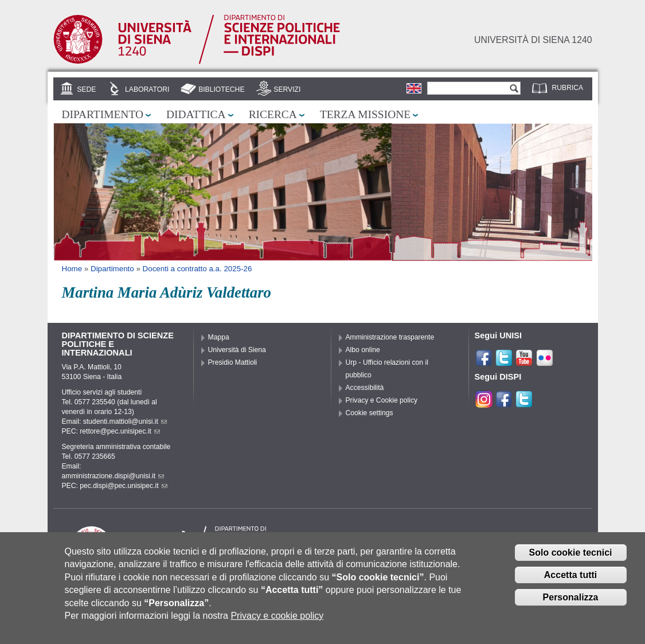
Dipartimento (103, 114)
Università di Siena (237, 350)
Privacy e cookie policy (277, 622)
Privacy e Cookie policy (382, 400)
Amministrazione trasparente (390, 337)
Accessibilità (365, 388)
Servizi (287, 89)
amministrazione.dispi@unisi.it (113, 476)
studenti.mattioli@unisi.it (125, 421)
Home (72, 269)
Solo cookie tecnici (571, 560)
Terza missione (365, 114)
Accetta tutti (570, 582)
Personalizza (571, 604)
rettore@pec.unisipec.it (120, 431)
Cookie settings (370, 413)
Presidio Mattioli (233, 362)
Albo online (363, 350)
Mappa (219, 337)
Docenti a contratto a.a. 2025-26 (198, 269)
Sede (86, 89)
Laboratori (147, 89)
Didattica (196, 114)
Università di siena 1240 (533, 40)
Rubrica (568, 88)
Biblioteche (221, 89)
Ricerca (273, 114)
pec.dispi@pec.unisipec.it (123, 486)
